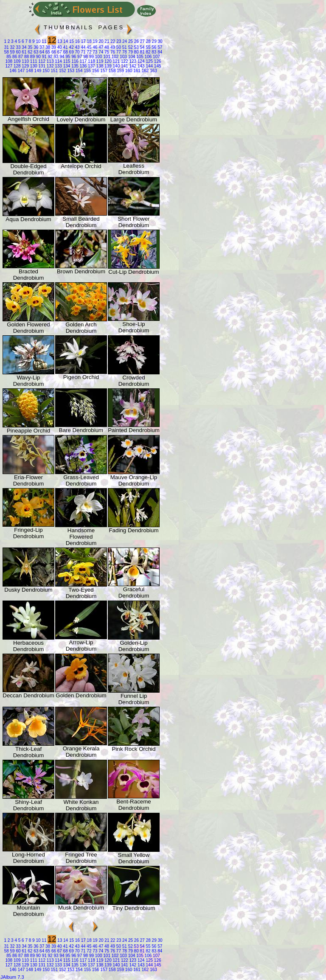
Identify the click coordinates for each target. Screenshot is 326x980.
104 (131, 57)
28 (148, 41)
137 (91, 66)
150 (45, 71)
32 (12, 47)
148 (29, 71)
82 (148, 52)
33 (18, 47)
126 (157, 61)
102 (114, 57)
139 (107, 66)
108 (9, 61)
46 (94, 47)
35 (30, 47)
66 (53, 52)
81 (142, 52)
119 (99, 61)
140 (116, 66)
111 (33, 61)
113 (49, 61)
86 (14, 57)
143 (140, 66)
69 (71, 52)
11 (44, 41)
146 (13, 71)
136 (83, 66)
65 (47, 52)
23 (118, 41)
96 (73, 57)
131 (41, 66)
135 (74, 66)
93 (56, 57)
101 (106, 57)
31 (7, 47)
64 (41, 52)
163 (153, 71)
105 (139, 57)
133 (58, 66)
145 (157, 66)
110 (25, 61)
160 (128, 71)
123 (132, 61)
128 (16, 66)
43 (77, 47)
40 (59, 47)
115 (66, 61)
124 (140, 61)
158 (111, 71)
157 (103, 71)
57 (159, 47)
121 (116, 61)
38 (47, 47)
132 (49, 66)
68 (65, 52)
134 (66, 66)
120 (107, 61)
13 (59, 41)
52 (130, 47)
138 (99, 66)
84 (159, 52)
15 (71, 41)
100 (98, 57)
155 (87, 71)
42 (71, 47)
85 (9, 57)
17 (83, 41)
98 (85, 57)
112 (41, 61)
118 (91, 61)
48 (106, 47)
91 (44, 57)
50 (118, 47)
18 (89, 41)
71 (83, 52)
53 (136, 47)
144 (149, 66)
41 (65, 47)
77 (118, 52)
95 (67, 57)
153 (70, 71)
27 (142, 41)
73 (94, 52)
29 (154, 41)
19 (95, 41)
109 (16, 61)
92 (50, 57)
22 (112, 41)
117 (83, 61)
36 (35, 47)
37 (41, 47)
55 (148, 47)
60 (18, 52)
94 (62, 57)
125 (149, 61)
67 (59, 52)
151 (54, 71)
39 (53, 47)
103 (122, 57)
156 (95, 71)
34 (24, 47)
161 (136, 71)
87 (20, 57)
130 (33, 66)
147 (21, 71)
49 (112, 47)
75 (106, 52)
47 (100, 47)
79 (130, 52)
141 (124, 66)
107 (156, 57)
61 (24, 52)
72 (89, 52)
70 (77, 52)
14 (65, 41)
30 (160, 41)
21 (107, 41)
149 (37, 71)
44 (83, 47)
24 (124, 41)
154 (78, 71)
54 (142, 47)
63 (35, 52)
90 (38, 57)
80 (136, 52)
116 (74, 61)
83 (154, 52)
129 (25, 66)
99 (91, 57)
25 (130, 41)
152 (62, 71)
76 (112, 52)
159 (119, 71)
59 (12, 52)
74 (100, 52)
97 (79, 57)
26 (136, 41)
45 (89, 47)
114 (58, 61)
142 (132, 66)
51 (124, 47)
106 (148, 57)
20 (101, 41)
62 (30, 52)
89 (32, 57)
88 (26, 57)
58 (7, 52)
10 (38, 41)
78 (124, 52)
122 (124, 61)
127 (9, 66)
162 (145, 71)
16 (77, 41)
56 (154, 47)
